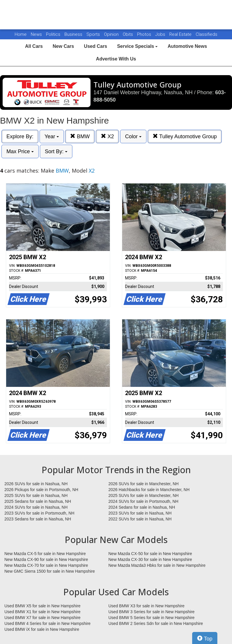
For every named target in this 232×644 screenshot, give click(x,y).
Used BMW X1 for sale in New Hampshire (42, 612)
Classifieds (207, 34)
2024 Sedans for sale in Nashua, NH (142, 507)
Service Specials (138, 46)
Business (74, 34)
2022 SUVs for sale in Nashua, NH (140, 519)
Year (52, 136)
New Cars (63, 46)
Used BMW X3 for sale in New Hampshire (146, 606)
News (36, 34)
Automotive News (187, 46)
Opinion (112, 34)
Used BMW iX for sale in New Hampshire (42, 629)
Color (133, 136)
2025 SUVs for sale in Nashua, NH (36, 495)
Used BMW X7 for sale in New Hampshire (42, 618)
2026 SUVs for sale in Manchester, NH (144, 484)
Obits (128, 34)
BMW (80, 136)
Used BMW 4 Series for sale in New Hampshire (47, 623)
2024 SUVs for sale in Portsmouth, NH (143, 501)
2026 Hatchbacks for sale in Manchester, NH (149, 490)
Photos (145, 34)
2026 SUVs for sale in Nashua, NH (36, 484)
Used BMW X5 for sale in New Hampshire (42, 606)
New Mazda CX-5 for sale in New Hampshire (45, 554)
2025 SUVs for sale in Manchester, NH (144, 495)
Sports (94, 34)
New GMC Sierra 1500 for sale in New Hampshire (50, 571)
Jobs (161, 34)
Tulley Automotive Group (185, 136)
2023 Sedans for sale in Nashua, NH (38, 519)
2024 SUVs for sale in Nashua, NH (36, 507)
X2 (107, 136)
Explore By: (20, 136)
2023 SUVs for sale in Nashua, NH (140, 513)
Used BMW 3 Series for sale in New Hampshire (151, 612)
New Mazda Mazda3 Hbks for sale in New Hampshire (157, 565)
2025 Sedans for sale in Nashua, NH (38, 501)
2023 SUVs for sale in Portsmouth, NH (39, 513)
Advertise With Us (116, 59)
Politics (53, 34)
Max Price (20, 151)
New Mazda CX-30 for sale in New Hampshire (150, 559)
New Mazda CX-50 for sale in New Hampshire (150, 554)
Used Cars (96, 46)
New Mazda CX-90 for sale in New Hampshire (46, 559)
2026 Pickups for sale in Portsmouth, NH (41, 490)
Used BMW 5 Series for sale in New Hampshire (151, 618)
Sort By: (56, 151)
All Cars (34, 46)
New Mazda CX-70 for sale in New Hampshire (46, 565)
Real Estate (181, 34)
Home (21, 34)
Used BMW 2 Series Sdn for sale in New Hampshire (156, 623)
